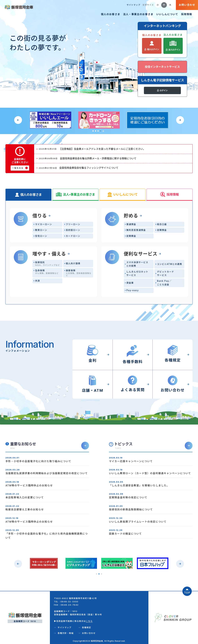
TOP (187, 593)
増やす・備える (49, 254)
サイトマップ (133, 5)
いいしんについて (167, 14)
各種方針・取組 (66, 633)
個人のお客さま (110, 14)
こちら (89, 621)
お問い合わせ (187, 5)
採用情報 (187, 14)
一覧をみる (18, 168)
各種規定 (87, 627)
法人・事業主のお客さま (138, 14)
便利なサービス (141, 254)
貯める (131, 216)
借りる (40, 216)
